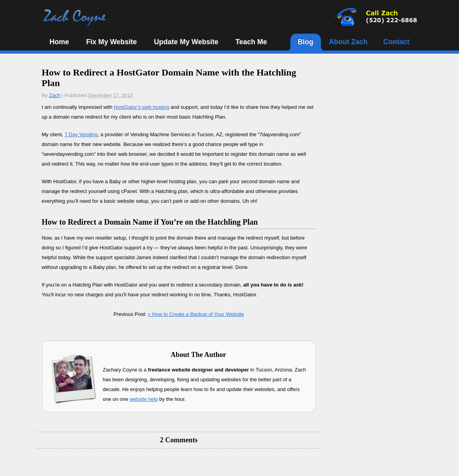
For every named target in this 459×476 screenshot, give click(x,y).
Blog (306, 42)
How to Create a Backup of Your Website (196, 314)
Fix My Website (112, 42)
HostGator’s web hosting (142, 107)
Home (59, 42)
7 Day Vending (81, 134)
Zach (55, 95)
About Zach (348, 42)
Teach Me (251, 42)
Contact (397, 42)
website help (144, 399)
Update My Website (186, 42)
